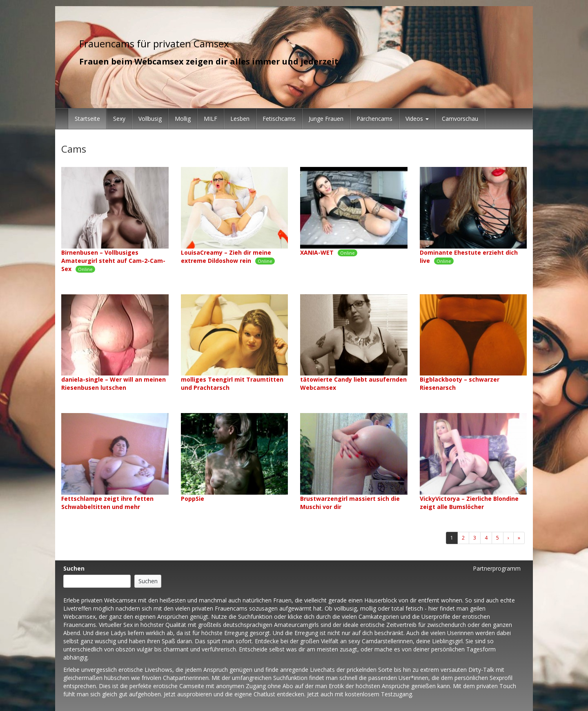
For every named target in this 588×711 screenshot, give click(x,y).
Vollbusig (150, 119)
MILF (210, 119)
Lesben (240, 119)
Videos (417, 119)
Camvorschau (460, 119)
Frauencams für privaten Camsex (154, 43)
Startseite (87, 119)
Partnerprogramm (497, 568)
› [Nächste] (508, 538)
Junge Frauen (326, 119)
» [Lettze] (519, 538)
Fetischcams (279, 119)
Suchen (74, 568)
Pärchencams (374, 119)
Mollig (183, 119)
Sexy (119, 119)
